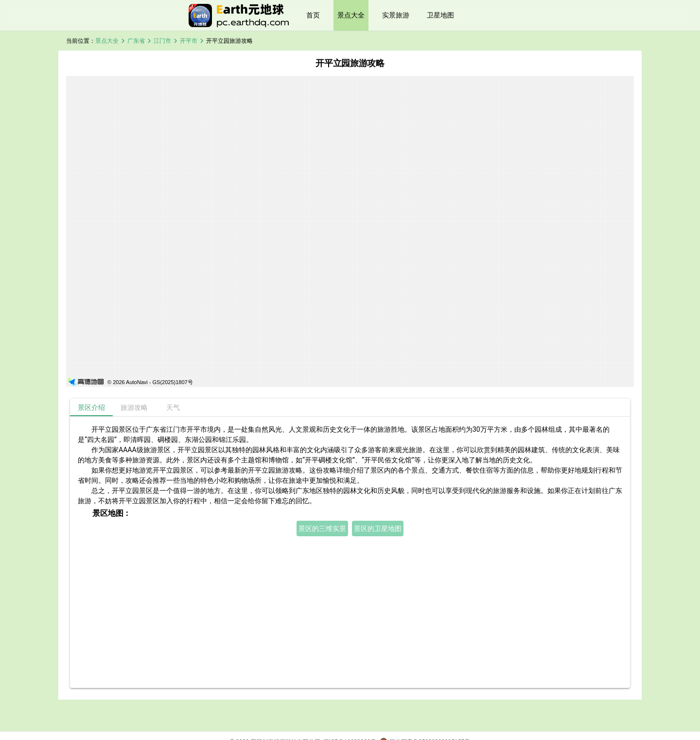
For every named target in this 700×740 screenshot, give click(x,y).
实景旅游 (396, 15)
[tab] (91, 407)
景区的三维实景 (322, 529)
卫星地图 (440, 15)
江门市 (162, 41)
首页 (313, 15)
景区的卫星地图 (378, 529)
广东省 (136, 41)
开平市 (189, 41)
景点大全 (351, 15)
